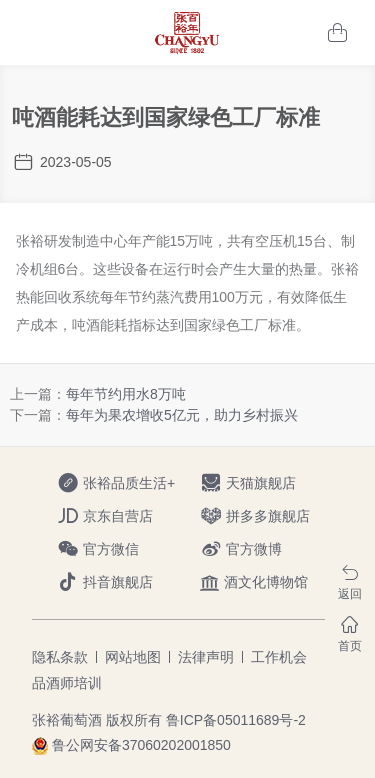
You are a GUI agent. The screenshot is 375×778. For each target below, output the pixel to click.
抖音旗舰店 (125, 582)
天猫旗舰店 (268, 483)
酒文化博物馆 (254, 582)
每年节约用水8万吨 (126, 394)
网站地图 (133, 657)
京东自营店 (125, 516)
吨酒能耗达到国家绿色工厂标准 (166, 117)
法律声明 (206, 657)
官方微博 (268, 549)
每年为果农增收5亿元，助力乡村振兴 (182, 415)
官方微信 (125, 549)
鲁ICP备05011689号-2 (236, 720)
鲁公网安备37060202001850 (141, 745)
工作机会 (279, 657)
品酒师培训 (67, 683)
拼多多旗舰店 (268, 516)
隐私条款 (60, 657)
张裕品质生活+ (125, 483)
